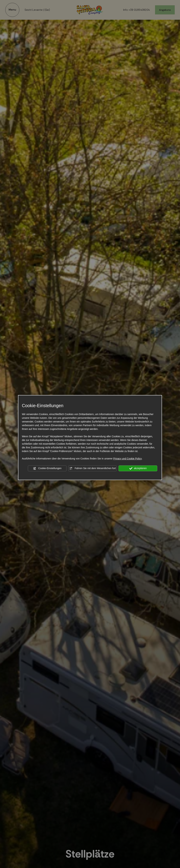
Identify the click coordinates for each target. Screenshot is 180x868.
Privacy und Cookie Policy (127, 459)
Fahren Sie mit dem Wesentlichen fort (93, 468)
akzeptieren (138, 468)
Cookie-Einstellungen (47, 468)
